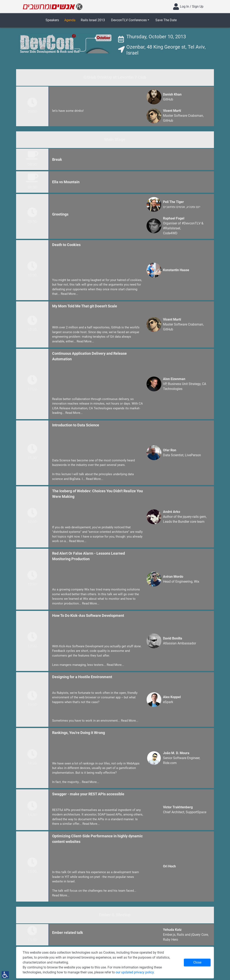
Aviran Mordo (173, 577)
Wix (197, 582)
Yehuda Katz (172, 930)
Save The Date (166, 20)
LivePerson (193, 455)
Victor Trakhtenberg (178, 807)
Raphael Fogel (174, 218)
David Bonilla (173, 638)
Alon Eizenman (174, 379)
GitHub (168, 99)
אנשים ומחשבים (174, 207)
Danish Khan (172, 94)
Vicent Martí (172, 111)
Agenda (70, 20)
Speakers (52, 20)
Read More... (69, 294)
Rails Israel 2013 (93, 20)
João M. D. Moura (176, 753)
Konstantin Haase (176, 270)
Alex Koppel (172, 697)
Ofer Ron (170, 450)
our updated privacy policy (135, 972)
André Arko (172, 512)
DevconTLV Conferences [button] (129, 20)
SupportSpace (196, 812)
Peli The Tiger (173, 202)
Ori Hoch (169, 866)
